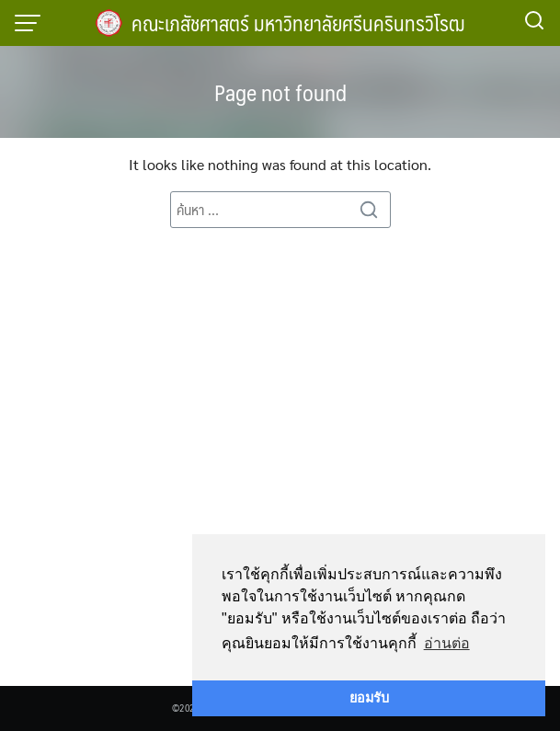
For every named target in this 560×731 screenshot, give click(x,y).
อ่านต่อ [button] (447, 643)
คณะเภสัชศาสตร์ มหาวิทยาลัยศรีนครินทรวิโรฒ (298, 23)
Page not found (280, 92)
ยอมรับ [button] (369, 698)
